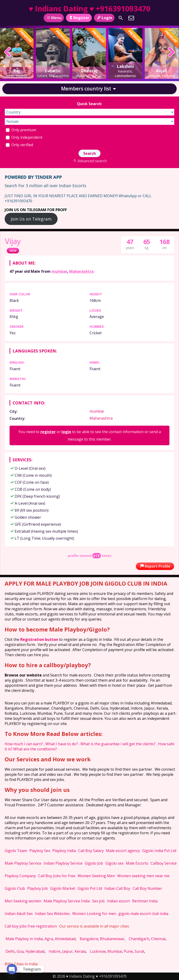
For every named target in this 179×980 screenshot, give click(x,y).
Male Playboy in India (24, 939)
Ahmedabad (65, 939)
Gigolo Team (16, 851)
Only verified (19, 145)
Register (79, 18)
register (48, 432)
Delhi (10, 951)
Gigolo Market (63, 888)
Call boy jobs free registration (31, 926)
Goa (20, 951)
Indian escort (118, 901)
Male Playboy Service (23, 863)
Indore (55, 951)
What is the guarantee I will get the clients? (118, 744)
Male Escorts (137, 863)
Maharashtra (81, 271)
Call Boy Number (147, 888)
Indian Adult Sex (19, 914)
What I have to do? (62, 744)
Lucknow (98, 951)
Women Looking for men (94, 914)
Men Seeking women (23, 901)
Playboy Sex (40, 851)
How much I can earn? (24, 744)
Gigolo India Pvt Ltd (159, 851)
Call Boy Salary (91, 851)
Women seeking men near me (143, 876)
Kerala (80, 951)
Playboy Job (38, 888)
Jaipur (67, 951)
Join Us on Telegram (31, 219)
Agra (49, 939)
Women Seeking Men (96, 876)
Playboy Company (20, 876)
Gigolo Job (94, 863)
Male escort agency (123, 851)
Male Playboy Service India (67, 901)
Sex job (98, 901)
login (66, 432)
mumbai (59, 271)
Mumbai (115, 951)
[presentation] (8, 52)
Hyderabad (35, 951)
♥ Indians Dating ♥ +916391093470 (89, 9)
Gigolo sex (114, 863)
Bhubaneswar (112, 939)
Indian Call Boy (117, 888)
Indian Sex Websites (52, 914)
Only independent (24, 137)
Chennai (158, 939)
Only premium (21, 130)
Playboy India (64, 851)
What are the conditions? (35, 749)
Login (104, 18)
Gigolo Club (15, 888)
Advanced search (89, 161)
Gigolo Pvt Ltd (90, 888)
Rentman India (145, 901)
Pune (128, 951)
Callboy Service (164, 863)
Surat (139, 951)
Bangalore (89, 939)
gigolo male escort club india (143, 914)
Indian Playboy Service (63, 863)
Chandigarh (139, 939)
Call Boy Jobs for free (57, 876)
